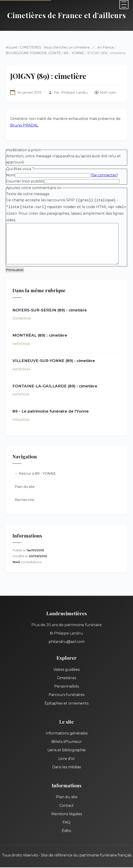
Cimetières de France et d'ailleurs (67, 15)
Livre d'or (67, 759)
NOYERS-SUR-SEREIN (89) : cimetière (50, 311)
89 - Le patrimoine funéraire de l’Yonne (51, 412)
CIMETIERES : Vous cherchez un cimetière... (56, 47)
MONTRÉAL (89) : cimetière (40, 336)
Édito (66, 831)
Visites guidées (66, 670)
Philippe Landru (74, 92)
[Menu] (124, 5)
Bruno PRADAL (24, 125)
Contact (66, 806)
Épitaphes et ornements (66, 704)
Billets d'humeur (67, 742)
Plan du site (25, 487)
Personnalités (67, 687)
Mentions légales (67, 815)
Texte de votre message (28, 194)
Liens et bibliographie (67, 751)
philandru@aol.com (67, 642)
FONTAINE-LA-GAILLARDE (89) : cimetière (55, 387)
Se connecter (104, 175)
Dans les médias (66, 768)
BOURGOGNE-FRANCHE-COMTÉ (33, 53)
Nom (11, 175)
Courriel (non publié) (25, 181)
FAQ (66, 823)
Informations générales (67, 734)
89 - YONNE (74, 53)
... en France (104, 47)
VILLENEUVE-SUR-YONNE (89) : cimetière (54, 361)
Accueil (11, 47)
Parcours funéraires (66, 695)
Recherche (24, 500)
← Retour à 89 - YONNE (35, 474)
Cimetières (66, 679)
